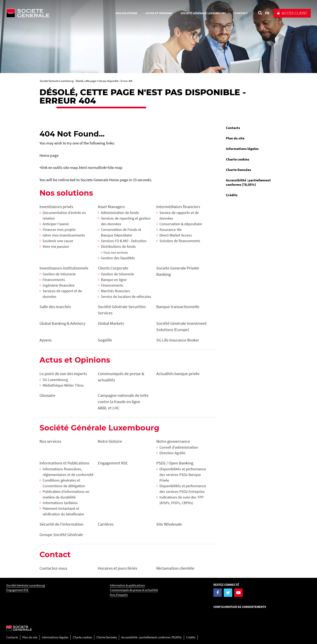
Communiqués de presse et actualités (134, 590)
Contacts (233, 128)
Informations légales (242, 149)
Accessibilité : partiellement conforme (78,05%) (248, 182)
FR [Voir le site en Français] (267, 13)
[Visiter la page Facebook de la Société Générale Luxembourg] (218, 593)
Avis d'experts (119, 595)
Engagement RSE (17, 590)
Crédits (232, 195)
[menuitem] (250, 128)
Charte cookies (238, 159)
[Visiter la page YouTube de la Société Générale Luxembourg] (238, 593)
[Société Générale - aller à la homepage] (52, 13)
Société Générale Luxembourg (26, 585)
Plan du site (235, 138)
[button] (292, 13)
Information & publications (127, 585)
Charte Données (239, 170)
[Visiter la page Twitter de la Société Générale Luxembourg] (228, 593)
